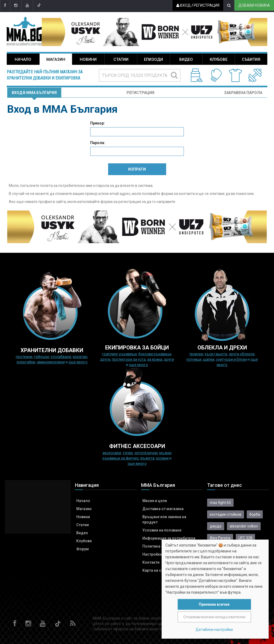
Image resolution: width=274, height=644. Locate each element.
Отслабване (61, 357)
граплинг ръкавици (119, 354)
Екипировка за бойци (137, 348)
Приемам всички (214, 604)
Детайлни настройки (214, 630)
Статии (121, 59)
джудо (216, 526)
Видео (186, 59)
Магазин (56, 59)
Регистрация (207, 5)
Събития (251, 59)
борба (255, 514)
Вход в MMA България (34, 93)
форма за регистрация (121, 202)
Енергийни (26, 362)
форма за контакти (178, 194)
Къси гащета (216, 354)
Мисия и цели (155, 501)
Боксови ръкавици (155, 354)
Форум (83, 549)
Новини (88, 59)
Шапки (209, 359)
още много (78, 362)
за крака (155, 359)
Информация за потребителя (169, 538)
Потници (194, 359)
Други (105, 359)
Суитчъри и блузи (231, 359)
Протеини (24, 357)
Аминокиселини (51, 362)
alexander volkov (244, 526)
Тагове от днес (224, 485)
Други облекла (242, 354)
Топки (128, 453)
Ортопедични (146, 453)
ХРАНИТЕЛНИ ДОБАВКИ (52, 350)
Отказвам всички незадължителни (214, 617)
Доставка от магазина (163, 509)
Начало (23, 59)
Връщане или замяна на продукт (164, 519)
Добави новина (254, 5)
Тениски (196, 354)
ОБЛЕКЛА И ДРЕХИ (222, 348)
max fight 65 (220, 503)
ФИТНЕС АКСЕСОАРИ (137, 446)
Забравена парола (243, 93)
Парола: (98, 143)
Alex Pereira (220, 538)
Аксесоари (112, 453)
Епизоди (153, 59)
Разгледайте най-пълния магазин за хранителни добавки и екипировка (45, 75)
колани (162, 458)
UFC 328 (245, 538)
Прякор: (98, 123)
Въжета (147, 458)
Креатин (80, 357)
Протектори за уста (129, 359)
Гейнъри (41, 357)
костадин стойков (226, 514)
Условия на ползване (162, 530)
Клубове (219, 59)
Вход (184, 5)
